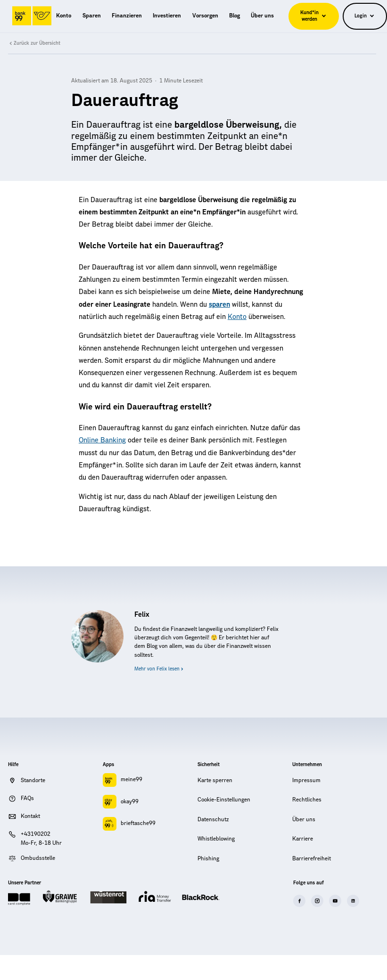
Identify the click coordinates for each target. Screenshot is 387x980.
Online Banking (102, 440)
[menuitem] (64, 16)
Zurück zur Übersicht (34, 43)
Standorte (33, 780)
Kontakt (30, 816)
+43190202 (36, 834)
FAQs (27, 798)
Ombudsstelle (38, 858)
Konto (237, 317)
